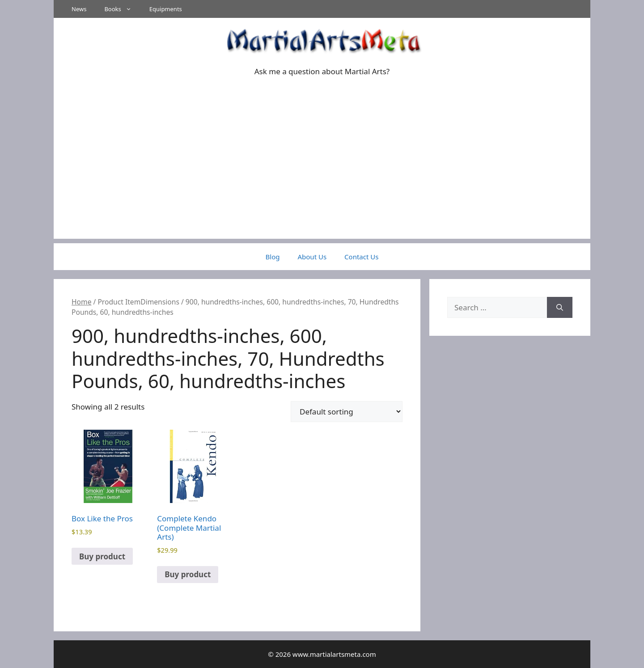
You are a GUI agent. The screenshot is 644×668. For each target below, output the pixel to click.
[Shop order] (347, 412)
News (79, 9)
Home (81, 302)
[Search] (560, 308)
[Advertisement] (322, 176)
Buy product (102, 556)
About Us (312, 257)
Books (122, 9)
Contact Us (361, 257)
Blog (273, 257)
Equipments (166, 9)
